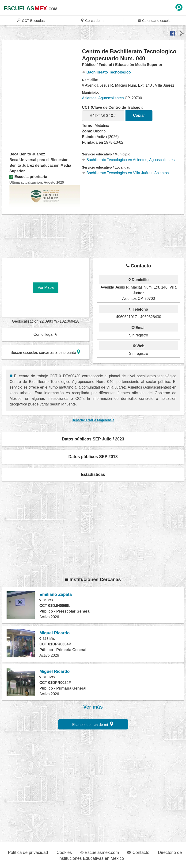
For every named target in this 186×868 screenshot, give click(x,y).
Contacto (138, 853)
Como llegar (46, 334)
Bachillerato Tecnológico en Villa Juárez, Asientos (125, 173)
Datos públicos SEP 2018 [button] (93, 457)
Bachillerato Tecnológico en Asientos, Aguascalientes (128, 160)
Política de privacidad (28, 853)
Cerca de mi (93, 20)
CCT (31, 20)
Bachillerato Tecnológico (106, 72)
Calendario (155, 20)
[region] (42, 85)
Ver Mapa (46, 287)
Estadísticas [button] (93, 475)
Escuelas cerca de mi (93, 724)
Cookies (64, 853)
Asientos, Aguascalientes (103, 98)
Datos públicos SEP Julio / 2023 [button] (93, 439)
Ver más (93, 707)
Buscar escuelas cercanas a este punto (46, 352)
